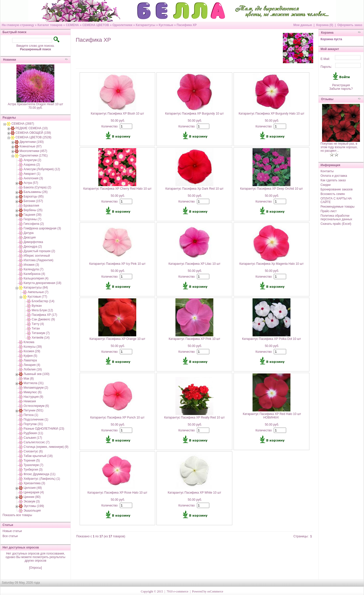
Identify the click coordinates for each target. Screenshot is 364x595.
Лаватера (30, 360)
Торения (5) (32, 460)
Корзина (327, 33)
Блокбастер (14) (43, 301)
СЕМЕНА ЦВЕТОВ (96, 25)
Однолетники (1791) (33, 156)
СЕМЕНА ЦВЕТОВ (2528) (33, 137)
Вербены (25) (33, 210)
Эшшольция (32, 511)
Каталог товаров (50, 25)
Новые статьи (12, 531)
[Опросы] (35, 568)
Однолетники (122, 25)
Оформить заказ (350, 25)
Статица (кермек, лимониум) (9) (46, 447)
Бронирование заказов (337, 189)
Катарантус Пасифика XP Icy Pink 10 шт (117, 264)
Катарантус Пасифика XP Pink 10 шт (194, 339)
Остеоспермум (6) (36, 406)
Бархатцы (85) (33, 196)
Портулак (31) (33, 424)
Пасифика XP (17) (44, 315)
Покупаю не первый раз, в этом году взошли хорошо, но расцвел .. (339, 147)
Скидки (326, 185)
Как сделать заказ (333, 180)
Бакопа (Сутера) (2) (37, 187)
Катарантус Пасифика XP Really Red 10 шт (195, 417)
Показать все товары (17, 515)
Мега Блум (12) (42, 310)
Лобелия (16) (33, 369)
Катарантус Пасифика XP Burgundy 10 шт (194, 114)
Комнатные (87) (30, 146)
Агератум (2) (32, 160)
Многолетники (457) (33, 151)
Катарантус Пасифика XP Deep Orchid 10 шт (271, 189)
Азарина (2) (32, 165)
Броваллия (31, 206)
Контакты (327, 171)
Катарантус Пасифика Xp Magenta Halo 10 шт (271, 264)
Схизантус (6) (33, 451)
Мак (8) (29, 379)
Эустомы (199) (34, 506)
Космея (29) (32, 351)
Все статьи (10, 536)
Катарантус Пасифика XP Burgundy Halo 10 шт (271, 114)
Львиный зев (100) (36, 374)
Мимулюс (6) (32, 392)
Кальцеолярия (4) (36, 278)
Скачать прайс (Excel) (336, 224)
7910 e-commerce (177, 591)
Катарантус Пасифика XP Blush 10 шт (117, 114)
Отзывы (327, 99)
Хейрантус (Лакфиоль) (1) (42, 479)
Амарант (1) (32, 174)
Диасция (30, 237)
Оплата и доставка (334, 176)
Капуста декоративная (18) (42, 283)
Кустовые (166, 25)
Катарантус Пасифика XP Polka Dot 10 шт (272, 339)
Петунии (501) (33, 410)
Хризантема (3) (34, 483)
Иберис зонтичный (37, 256)
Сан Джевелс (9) (43, 319)
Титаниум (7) (41, 333)
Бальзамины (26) (36, 192)
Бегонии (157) (33, 201)
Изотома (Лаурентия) (38, 260)
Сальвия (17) (33, 438)
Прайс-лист (329, 211)
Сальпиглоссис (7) (37, 442)
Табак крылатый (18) (38, 456)
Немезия (30, 401)
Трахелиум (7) (33, 465)
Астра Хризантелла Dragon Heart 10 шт (36, 104)
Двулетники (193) (31, 142)
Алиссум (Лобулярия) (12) (42, 169)
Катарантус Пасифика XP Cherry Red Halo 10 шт (117, 189)
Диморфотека (33, 242)
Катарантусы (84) (36, 288)
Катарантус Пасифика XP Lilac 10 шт (195, 264)
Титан (36, 328)
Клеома (29, 342)
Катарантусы (145, 25)
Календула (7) (33, 269)
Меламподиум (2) (36, 388)
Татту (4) (38, 324)
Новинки (9, 60)
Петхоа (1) (31, 415)
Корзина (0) (325, 25)
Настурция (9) (33, 397)
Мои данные (303, 25)
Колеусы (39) (33, 347)
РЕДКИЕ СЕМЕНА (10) (31, 128)
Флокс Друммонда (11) (39, 474)
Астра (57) (31, 183)
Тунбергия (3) (33, 470)
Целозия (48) (33, 488)
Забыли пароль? (341, 89)
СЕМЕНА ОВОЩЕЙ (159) (33, 133)
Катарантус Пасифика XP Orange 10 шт (117, 339)
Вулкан (37, 306)
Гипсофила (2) (34, 224)
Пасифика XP (187, 25)
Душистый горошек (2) (39, 251)
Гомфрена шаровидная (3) (42, 228)
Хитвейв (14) (41, 338)
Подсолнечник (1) (36, 420)
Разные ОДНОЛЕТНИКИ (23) (44, 429)
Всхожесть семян (333, 194)
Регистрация (341, 85)
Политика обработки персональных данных (336, 217)
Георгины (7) (32, 219)
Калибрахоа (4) (34, 274)
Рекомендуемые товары (337, 207)
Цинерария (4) (34, 492)
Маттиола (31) (33, 383)
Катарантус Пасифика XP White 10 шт (195, 493)
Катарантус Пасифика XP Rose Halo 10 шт (117, 493)
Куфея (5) (30, 356)
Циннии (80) (32, 497)
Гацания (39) (32, 215)
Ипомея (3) (31, 265)
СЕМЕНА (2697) (23, 124)
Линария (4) (32, 365)
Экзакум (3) (32, 501)
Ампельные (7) (38, 292)
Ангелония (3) (33, 178)
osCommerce (215, 591)
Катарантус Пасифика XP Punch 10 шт (117, 417)
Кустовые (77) (37, 297)
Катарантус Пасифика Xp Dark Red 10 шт (194, 189)
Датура (28, 233)
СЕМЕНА (72, 25)
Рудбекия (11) (33, 433)
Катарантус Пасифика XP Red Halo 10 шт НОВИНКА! (272, 416)
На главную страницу (18, 25)
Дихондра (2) (33, 247)
